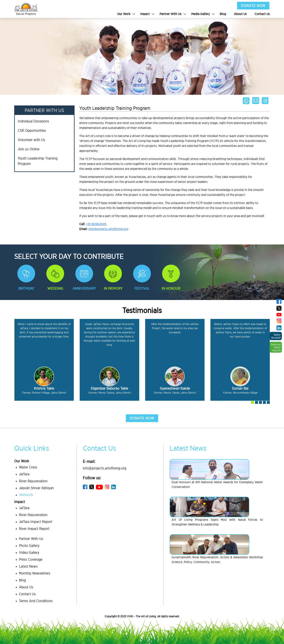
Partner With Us (170, 14)
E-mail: (89, 461)
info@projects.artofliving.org (108, 229)
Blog (223, 14)
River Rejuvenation (33, 481)
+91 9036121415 (96, 224)
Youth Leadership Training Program (38, 161)
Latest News (28, 566)
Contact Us (262, 14)
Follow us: (92, 478)
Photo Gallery (29, 546)
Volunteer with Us (31, 140)
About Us (240, 14)
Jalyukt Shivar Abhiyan (36, 488)
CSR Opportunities (32, 130)
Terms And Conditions (36, 601)
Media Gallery (201, 14)
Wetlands (26, 495)
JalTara (24, 474)
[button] (253, 402)
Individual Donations (33, 121)
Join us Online (29, 149)
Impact (145, 14)
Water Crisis (28, 467)
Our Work (124, 14)
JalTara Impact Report (36, 522)
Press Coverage (31, 559)
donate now (142, 418)
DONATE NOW (253, 6)
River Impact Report (34, 529)
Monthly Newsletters (35, 573)
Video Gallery (29, 552)
